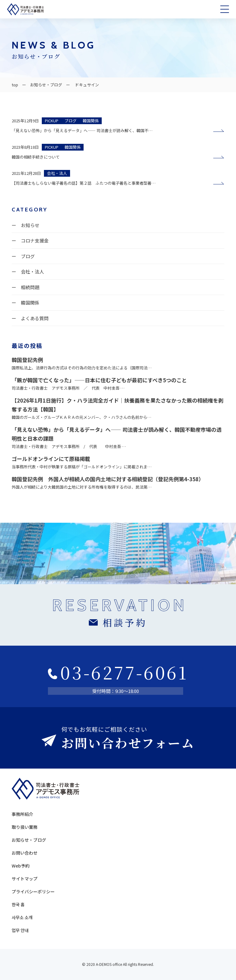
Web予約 (21, 866)
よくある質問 (35, 318)
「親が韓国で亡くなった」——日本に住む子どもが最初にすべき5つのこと (99, 380)
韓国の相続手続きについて (38, 157)
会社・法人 (32, 272)
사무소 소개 (22, 917)
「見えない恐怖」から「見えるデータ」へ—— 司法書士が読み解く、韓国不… (82, 130)
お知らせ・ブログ (46, 85)
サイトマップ (25, 879)
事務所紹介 (22, 814)
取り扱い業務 (25, 827)
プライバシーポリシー (33, 891)
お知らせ (30, 225)
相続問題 (30, 287)
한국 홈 (18, 904)
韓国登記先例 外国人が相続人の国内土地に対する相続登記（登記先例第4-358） (108, 479)
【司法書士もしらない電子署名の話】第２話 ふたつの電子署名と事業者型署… (84, 183)
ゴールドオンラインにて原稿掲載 (51, 459)
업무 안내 (20, 930)
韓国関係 (30, 303)
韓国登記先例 (27, 360)
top (15, 85)
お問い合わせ (25, 853)
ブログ (28, 256)
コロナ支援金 (35, 240)
